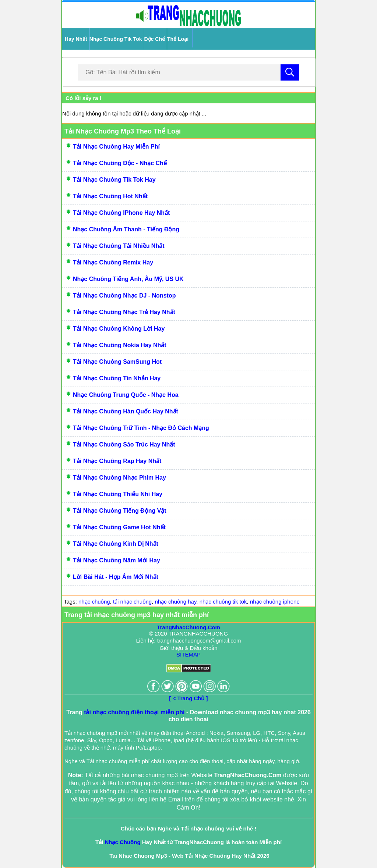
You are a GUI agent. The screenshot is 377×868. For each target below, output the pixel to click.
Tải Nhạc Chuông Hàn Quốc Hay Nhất (126, 411)
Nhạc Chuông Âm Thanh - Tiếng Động (126, 229)
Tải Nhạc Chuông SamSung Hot (117, 362)
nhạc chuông (94, 602)
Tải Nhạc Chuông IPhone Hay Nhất (121, 213)
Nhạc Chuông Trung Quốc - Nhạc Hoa (126, 395)
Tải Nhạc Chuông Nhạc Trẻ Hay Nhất (124, 312)
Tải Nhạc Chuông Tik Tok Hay (114, 180)
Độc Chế (155, 39)
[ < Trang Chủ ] (188, 698)
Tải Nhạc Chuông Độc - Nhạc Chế (120, 163)
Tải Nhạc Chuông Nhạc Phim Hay (119, 478)
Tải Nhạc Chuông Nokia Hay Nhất (120, 345)
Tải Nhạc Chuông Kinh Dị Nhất (116, 544)
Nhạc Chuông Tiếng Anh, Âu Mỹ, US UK (128, 279)
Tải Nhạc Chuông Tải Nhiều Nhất (119, 246)
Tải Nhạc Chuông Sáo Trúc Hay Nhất (124, 444)
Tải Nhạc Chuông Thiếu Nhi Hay (118, 494)
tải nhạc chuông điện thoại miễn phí (134, 712)
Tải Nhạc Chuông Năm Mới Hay (117, 560)
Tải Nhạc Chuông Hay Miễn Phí (116, 147)
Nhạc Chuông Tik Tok (116, 39)
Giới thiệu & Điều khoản (188, 648)
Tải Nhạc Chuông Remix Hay (113, 262)
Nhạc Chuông (122, 842)
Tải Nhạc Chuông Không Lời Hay (119, 329)
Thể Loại (178, 39)
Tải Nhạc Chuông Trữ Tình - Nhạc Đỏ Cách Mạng (141, 428)
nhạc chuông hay (176, 602)
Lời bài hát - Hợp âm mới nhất (116, 577)
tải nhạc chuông (132, 602)
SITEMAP (188, 654)
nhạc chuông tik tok (223, 602)
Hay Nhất (76, 39)
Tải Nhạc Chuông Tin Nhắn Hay (117, 378)
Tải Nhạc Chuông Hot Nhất (110, 196)
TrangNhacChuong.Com (188, 627)
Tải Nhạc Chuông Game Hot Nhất (119, 527)
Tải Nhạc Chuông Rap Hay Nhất (117, 461)
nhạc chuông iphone (275, 602)
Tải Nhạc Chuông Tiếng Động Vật (120, 511)
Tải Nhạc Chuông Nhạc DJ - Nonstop (124, 296)
